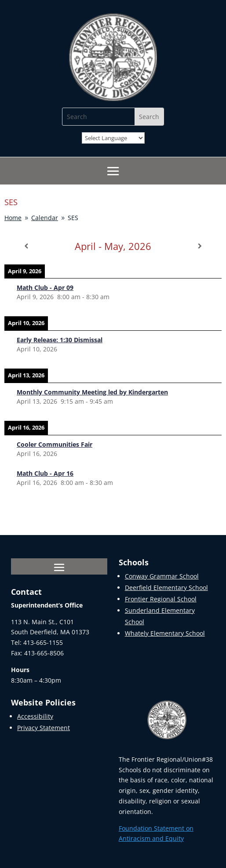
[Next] (200, 246)
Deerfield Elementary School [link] (166, 588)
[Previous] (26, 246)
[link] (113, 99)
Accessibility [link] (35, 716)
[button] (113, 171)
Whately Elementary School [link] (165, 633)
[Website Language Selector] (113, 138)
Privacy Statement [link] (44, 728)
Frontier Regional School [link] (161, 599)
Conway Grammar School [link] (162, 576)
